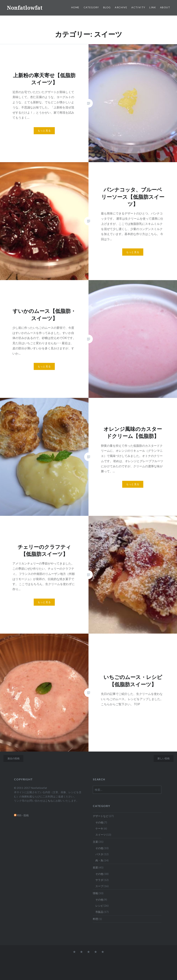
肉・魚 (99, 860)
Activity (138, 7)
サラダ (99, 880)
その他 (99, 822)
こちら (49, 801)
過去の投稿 (13, 758)
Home (75, 7)
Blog (107, 7)
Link (153, 7)
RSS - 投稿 (23, 815)
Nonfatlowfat (25, 8)
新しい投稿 (164, 758)
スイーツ (101, 835)
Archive (121, 7)
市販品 (99, 912)
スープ (99, 886)
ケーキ (99, 828)
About (165, 7)
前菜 (95, 867)
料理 (95, 919)
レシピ (99, 906)
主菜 (95, 842)
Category (91, 7)
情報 (95, 893)
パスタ (99, 854)
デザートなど (101, 816)
